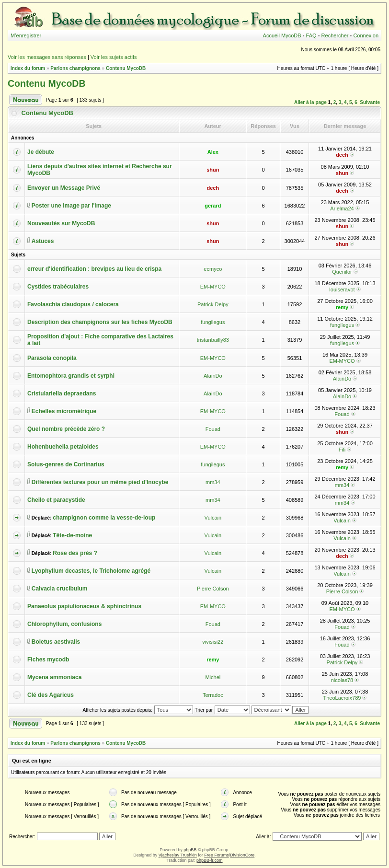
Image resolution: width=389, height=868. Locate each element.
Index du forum (28, 68)
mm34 (213, 482)
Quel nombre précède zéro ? (66, 429)
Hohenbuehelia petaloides (63, 447)
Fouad (342, 414)
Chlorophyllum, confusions (64, 624)
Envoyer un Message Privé (64, 188)
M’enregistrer (26, 35)
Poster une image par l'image (71, 206)
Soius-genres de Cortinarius (66, 464)
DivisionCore (242, 855)
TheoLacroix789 (342, 698)
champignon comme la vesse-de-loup (104, 518)
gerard (213, 206)
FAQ (311, 35)
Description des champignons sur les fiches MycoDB (100, 322)
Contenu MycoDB (126, 68)
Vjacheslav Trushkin (178, 855)
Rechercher (335, 35)
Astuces (43, 241)
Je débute (41, 152)
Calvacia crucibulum (60, 589)
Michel (213, 677)
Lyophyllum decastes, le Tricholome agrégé (91, 571)
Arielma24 (342, 208)
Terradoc (213, 695)
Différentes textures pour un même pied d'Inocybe (100, 482)
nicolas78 (342, 680)
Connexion (366, 35)
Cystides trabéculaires (58, 287)
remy (342, 307)
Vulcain (213, 518)
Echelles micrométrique (64, 411)
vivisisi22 (213, 642)
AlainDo (213, 376)
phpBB (190, 850)
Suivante (370, 102)
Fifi (342, 450)
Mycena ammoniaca (54, 677)
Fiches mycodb (48, 660)
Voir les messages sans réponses (47, 57)
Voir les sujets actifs (114, 57)
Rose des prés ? (75, 553)
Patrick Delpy (213, 304)
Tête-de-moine (72, 535)
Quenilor (342, 272)
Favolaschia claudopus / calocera (73, 304)
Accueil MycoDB (282, 35)
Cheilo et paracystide (56, 500)
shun (213, 170)
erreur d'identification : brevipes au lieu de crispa (94, 269)
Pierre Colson (213, 589)
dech (342, 155)
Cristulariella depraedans (62, 393)
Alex (213, 152)
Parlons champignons (75, 68)
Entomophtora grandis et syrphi (71, 376)
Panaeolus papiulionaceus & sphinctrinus (84, 606)
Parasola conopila (52, 358)
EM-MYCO (213, 287)
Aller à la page (310, 102)
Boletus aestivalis (56, 642)
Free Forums (217, 855)
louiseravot (342, 289)
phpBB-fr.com (210, 860)
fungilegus (213, 322)
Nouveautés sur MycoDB (61, 223)
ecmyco (213, 269)
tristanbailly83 (213, 340)
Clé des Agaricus (51, 695)
